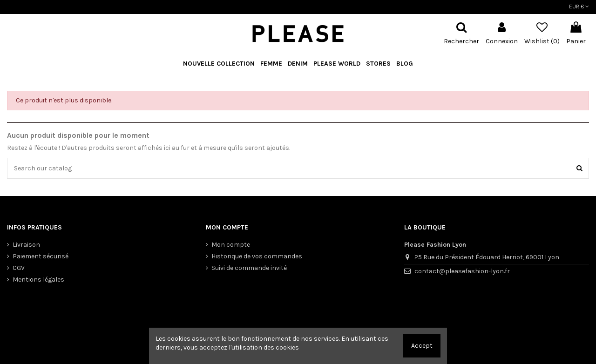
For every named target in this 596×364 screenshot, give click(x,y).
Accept (422, 346)
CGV (19, 268)
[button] (337, 64)
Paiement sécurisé (41, 256)
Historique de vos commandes (257, 256)
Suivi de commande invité (249, 268)
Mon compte (231, 245)
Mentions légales (38, 280)
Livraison (26, 245)
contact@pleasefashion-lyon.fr (462, 271)
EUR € (579, 7)
